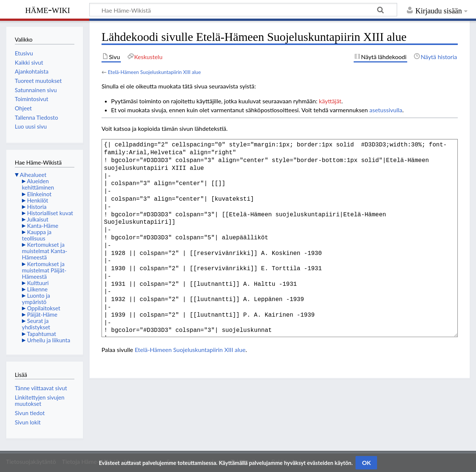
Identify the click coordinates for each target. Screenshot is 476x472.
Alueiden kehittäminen (38, 184)
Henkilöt (38, 200)
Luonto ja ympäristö (36, 299)
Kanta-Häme (43, 226)
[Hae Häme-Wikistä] (243, 10)
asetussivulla (386, 110)
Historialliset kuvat (50, 213)
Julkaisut (38, 219)
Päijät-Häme (42, 314)
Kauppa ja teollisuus (37, 235)
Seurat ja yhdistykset (36, 324)
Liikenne (37, 289)
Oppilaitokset (44, 308)
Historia (37, 207)
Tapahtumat (41, 334)
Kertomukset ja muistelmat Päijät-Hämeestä (44, 270)
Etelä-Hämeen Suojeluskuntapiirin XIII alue (154, 72)
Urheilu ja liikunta (49, 340)
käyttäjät (330, 101)
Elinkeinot (39, 194)
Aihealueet (33, 175)
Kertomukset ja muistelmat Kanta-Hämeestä (45, 251)
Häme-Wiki (48, 9)
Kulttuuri (38, 283)
